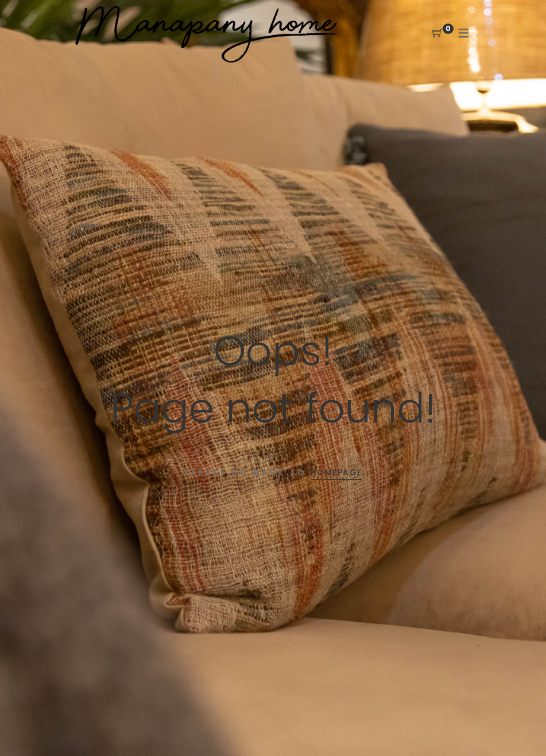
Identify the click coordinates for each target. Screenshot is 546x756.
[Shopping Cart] (437, 34)
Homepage (336, 472)
